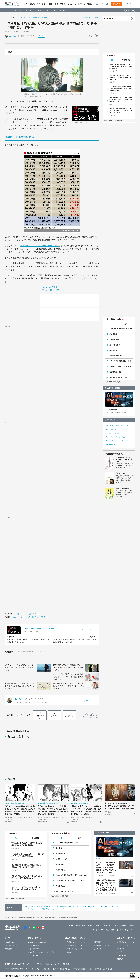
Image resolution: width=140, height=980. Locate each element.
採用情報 (39, 964)
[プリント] (97, 36)
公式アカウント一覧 (53, 964)
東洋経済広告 (98, 942)
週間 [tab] (126, 324)
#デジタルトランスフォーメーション (117, 433)
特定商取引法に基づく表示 (61, 969)
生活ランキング (115, 345)
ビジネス (9, 10)
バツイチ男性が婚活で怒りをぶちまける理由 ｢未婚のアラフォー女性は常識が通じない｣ (68, 677)
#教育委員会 (109, 426)
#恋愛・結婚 (32, 614)
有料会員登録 (116, 4)
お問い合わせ (108, 969)
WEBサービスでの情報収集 (14, 969)
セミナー (71, 4)
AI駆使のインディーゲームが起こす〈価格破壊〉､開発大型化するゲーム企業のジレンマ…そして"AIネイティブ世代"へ (106, 867)
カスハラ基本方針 (95, 969)
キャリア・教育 (36, 10)
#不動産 (43, 617)
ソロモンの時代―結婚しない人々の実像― (39, 629)
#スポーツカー (110, 437)
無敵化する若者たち (123, 489)
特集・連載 (41, 4)
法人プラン (121, 952)
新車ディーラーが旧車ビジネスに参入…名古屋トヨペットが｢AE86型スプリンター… (121, 111)
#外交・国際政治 (111, 429)
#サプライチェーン (111, 441)
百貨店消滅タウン (116, 372)
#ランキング (124, 426)
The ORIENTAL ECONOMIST (38, 942)
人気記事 (109, 56)
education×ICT (10, 942)
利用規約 (120, 959)
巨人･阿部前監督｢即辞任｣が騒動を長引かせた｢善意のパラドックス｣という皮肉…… (121, 88)
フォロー (42, 36)
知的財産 (47, 969)
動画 (56, 4)
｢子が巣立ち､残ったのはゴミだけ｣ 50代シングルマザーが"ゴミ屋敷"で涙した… (121, 77)
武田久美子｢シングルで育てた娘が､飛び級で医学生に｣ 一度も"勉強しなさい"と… (121, 100)
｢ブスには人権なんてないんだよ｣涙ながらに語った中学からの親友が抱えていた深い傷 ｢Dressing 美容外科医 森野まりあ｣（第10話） (53, 810)
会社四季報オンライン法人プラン (77, 945)
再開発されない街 (116, 356)
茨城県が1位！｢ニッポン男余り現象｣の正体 (40, 246)
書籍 (89, 4)
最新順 (32, 4)
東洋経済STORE (34, 949)
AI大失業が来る (112, 410)
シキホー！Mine (34, 956)
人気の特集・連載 (113, 319)
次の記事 (95, 17)
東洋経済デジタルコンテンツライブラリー (43, 952)
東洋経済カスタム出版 (101, 945)
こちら (85, 122)
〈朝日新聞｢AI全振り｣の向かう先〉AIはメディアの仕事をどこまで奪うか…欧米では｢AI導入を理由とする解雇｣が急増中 (106, 885)
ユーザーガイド (123, 956)
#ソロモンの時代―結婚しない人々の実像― (35, 17)
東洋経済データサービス (74, 949)
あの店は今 (113, 334)
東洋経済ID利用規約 (79, 969)
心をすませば (120, 473)
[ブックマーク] (92, 36)
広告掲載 (66, 964)
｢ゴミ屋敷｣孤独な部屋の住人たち (121, 329)
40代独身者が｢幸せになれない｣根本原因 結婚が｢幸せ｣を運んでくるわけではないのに (69, 686)
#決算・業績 (124, 441)
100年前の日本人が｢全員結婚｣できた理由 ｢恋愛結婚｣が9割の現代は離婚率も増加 (68, 668)
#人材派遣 (31, 617)
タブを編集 (131, 10)
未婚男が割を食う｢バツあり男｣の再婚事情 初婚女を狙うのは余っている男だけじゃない (20, 686)
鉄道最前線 (113, 350)
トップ (25, 4)
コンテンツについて (124, 945)
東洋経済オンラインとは (112, 18)
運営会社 (30, 964)
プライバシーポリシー (34, 969)
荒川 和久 (13, 36)
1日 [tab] (112, 324)
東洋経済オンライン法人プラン (76, 942)
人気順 (50, 4)
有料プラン (121, 949)
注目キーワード (111, 420)
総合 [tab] (112, 60)
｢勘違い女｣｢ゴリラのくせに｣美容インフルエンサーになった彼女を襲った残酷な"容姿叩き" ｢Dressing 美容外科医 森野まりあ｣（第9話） (86, 810)
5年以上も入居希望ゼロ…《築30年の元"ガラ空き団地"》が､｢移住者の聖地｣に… (121, 66)
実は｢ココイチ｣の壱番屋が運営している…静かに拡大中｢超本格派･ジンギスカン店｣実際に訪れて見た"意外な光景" (120, 806)
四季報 (81, 4)
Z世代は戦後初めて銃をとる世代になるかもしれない (124, 460)
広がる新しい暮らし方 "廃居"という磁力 (121, 367)
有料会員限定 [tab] (126, 60)
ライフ (46, 10)
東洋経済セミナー (71, 952)
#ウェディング (18, 617)
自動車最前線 (114, 339)
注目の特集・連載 (112, 388)
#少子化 (20, 614)
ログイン (129, 4)
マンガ (63, 4)
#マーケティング (111, 445)
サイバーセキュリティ (12, 945)
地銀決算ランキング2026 (118, 378)
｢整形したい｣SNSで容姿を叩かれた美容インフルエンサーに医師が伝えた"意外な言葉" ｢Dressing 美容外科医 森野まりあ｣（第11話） (20, 810)
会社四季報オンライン (36, 945)
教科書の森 (98, 949)
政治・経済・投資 (21, 10)
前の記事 (88, 17)
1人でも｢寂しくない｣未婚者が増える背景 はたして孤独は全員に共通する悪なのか (20, 668)
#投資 (117, 426)
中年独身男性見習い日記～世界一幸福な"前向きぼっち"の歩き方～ (121, 361)
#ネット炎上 (120, 437)
